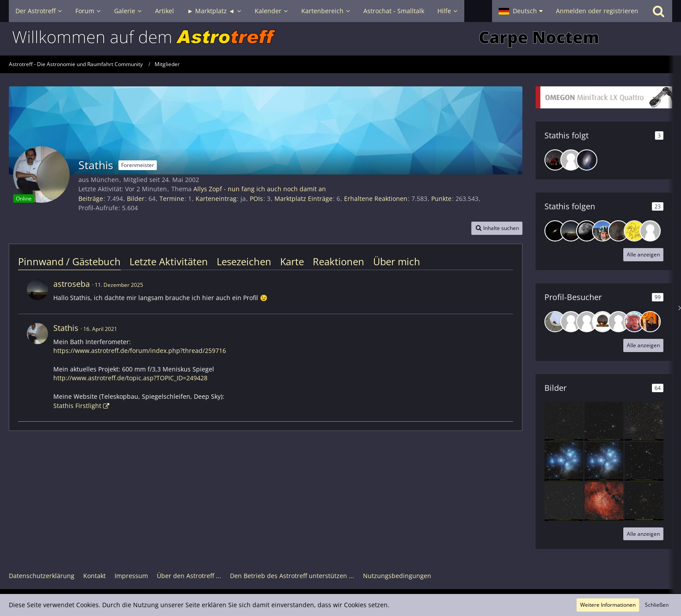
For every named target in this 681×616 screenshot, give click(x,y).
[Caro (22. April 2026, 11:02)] (555, 322)
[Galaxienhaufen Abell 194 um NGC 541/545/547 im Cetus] (644, 461)
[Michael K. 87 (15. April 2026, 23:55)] (634, 322)
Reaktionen (339, 261)
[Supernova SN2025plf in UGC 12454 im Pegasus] (564, 501)
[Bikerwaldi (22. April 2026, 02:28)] (571, 322)
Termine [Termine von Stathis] (172, 199)
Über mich (397, 261)
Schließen (657, 605)
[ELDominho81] (650, 231)
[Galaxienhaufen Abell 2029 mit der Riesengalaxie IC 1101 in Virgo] (564, 421)
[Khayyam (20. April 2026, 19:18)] (603, 322)
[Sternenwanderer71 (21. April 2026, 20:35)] (587, 322)
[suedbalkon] (555, 231)
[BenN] (555, 160)
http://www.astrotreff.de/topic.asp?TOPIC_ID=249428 (130, 378)
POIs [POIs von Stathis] (256, 199)
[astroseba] (571, 231)
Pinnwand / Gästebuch (69, 261)
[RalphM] (571, 160)
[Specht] (634, 231)
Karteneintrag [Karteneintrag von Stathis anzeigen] (216, 199)
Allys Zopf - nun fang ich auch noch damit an (260, 189)
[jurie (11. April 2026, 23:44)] (650, 322)
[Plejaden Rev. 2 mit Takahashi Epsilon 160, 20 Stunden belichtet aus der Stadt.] (564, 461)
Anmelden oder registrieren (597, 11)
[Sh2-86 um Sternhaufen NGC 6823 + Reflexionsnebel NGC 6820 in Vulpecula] (604, 501)
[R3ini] (603, 231)
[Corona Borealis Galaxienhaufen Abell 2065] (644, 501)
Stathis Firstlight (77, 406)
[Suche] (659, 11)
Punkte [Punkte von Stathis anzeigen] (441, 199)
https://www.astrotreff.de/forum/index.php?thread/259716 (140, 351)
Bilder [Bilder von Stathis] (136, 199)
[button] (521, 11)
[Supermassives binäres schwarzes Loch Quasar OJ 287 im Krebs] (604, 421)
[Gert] (587, 160)
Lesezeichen (244, 261)
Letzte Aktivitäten (169, 261)
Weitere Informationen (608, 605)
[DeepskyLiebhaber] (618, 231)
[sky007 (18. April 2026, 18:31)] (618, 322)
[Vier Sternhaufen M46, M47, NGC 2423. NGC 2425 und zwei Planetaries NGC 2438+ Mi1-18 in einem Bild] (644, 421)
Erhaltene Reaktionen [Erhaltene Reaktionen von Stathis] (376, 199)
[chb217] (587, 231)
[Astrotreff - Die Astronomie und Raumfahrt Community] (340, 39)
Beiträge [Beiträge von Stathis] (91, 199)
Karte (292, 261)
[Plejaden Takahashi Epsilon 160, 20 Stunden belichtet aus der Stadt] (604, 461)
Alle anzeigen (643, 254)
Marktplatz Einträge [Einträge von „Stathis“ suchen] (303, 199)
